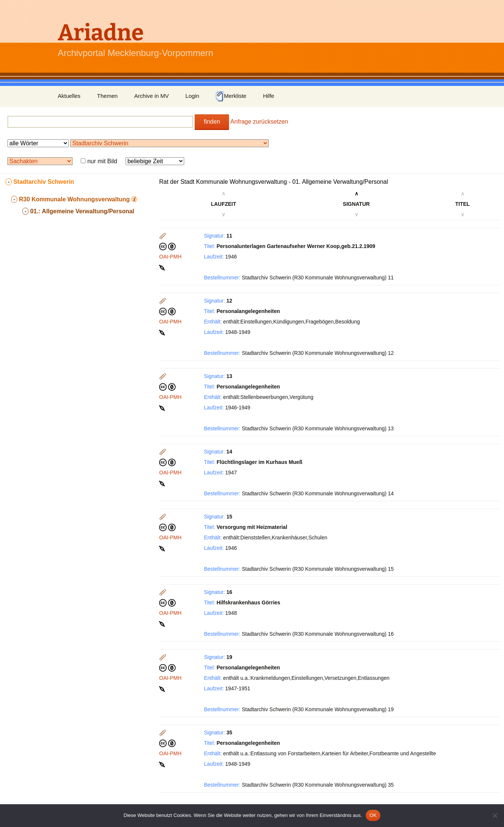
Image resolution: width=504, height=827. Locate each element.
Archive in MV (151, 96)
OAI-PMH (170, 257)
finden (212, 122)
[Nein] (495, 815)
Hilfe (269, 96)
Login (192, 96)
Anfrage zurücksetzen (259, 122)
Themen (107, 96)
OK (373, 815)
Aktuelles (69, 96)
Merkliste (231, 96)
